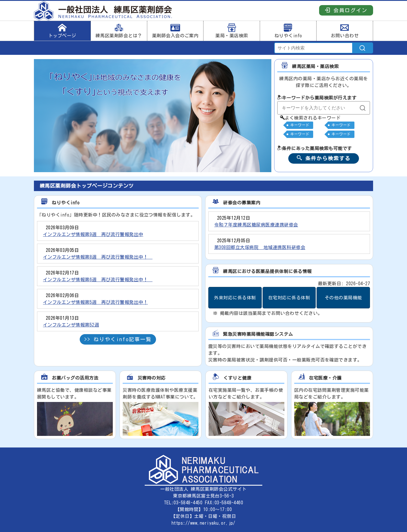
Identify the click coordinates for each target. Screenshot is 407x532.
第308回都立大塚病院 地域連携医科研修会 (260, 247)
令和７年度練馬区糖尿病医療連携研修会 (256, 225)
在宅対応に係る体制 (289, 298)
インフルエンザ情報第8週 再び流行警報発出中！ (98, 257)
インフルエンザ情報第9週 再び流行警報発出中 (93, 234)
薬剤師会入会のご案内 (175, 31)
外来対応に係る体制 (235, 298)
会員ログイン (346, 10)
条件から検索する (324, 158)
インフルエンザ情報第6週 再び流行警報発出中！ (98, 280)
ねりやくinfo (288, 31)
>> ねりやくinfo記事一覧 (118, 339)
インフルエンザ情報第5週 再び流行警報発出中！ (95, 302)
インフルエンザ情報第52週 (71, 325)
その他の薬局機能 (343, 298)
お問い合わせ (345, 31)
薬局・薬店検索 (232, 31)
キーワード (300, 125)
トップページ (62, 31)
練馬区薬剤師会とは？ (119, 31)
